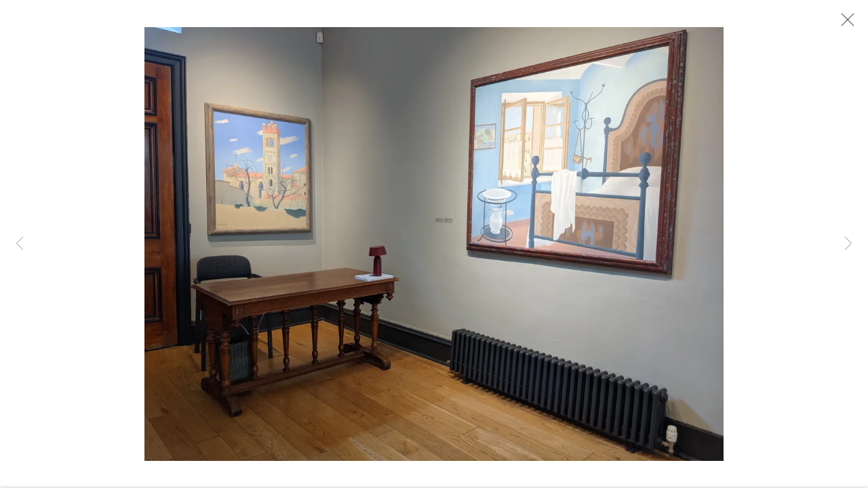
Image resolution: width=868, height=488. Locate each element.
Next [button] (848, 244)
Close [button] (844, 24)
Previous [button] (20, 244)
